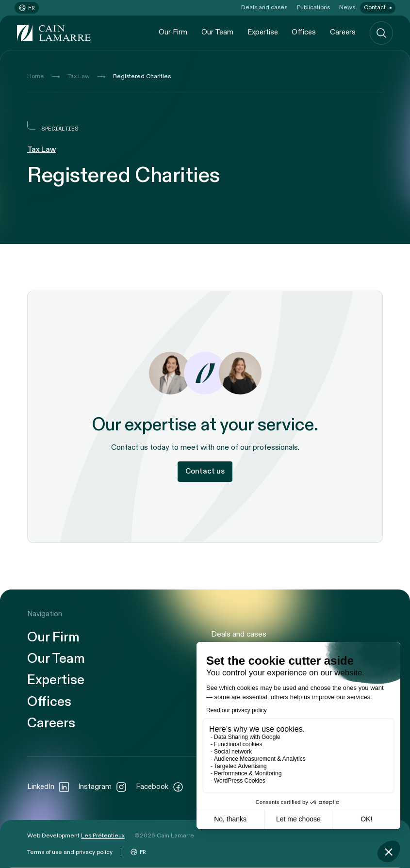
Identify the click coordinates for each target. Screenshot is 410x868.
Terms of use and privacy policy (70, 852)
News (347, 7)
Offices (304, 32)
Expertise (263, 32)
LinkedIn (49, 787)
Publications (313, 7)
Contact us (205, 471)
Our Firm (173, 32)
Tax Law (79, 76)
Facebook (160, 787)
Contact (375, 7)
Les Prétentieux (103, 835)
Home (36, 76)
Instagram (103, 787)
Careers (343, 32)
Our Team (217, 32)
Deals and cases (264, 7)
